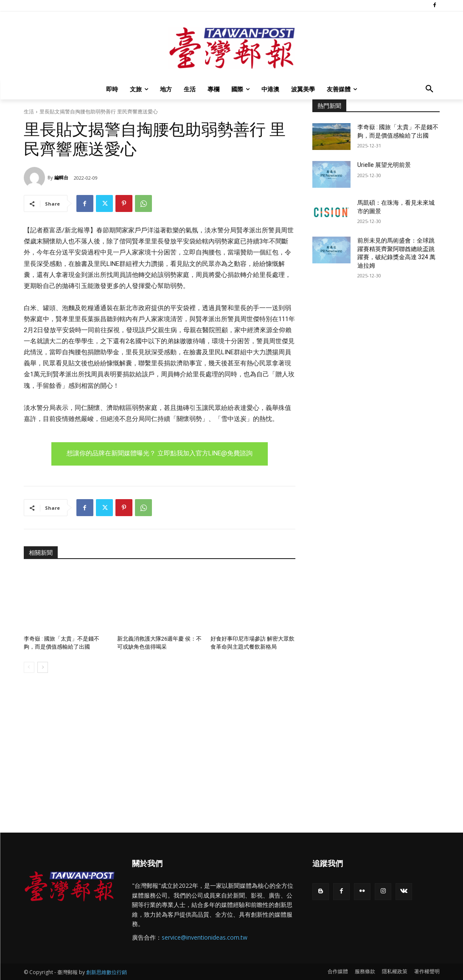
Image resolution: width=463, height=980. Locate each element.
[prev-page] (29, 667)
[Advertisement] (376, 350)
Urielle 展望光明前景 (384, 165)
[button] (429, 89)
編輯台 (61, 177)
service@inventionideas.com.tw (205, 937)
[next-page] (43, 667)
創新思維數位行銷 (107, 972)
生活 (29, 112)
